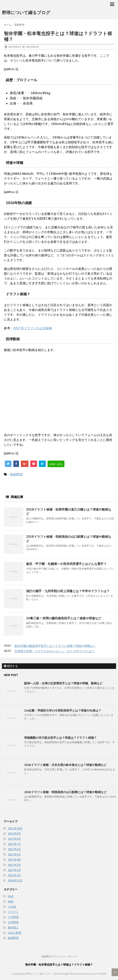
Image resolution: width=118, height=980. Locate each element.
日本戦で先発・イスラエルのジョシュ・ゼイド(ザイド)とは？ (55, 651)
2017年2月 (14, 870)
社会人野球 (15, 933)
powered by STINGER (94, 974)
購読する (11, 666)
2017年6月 (14, 849)
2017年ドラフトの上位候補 (32, 328)
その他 (12, 907)
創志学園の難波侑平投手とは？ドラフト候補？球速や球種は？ (55, 646)
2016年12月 (15, 880)
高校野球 (16, 474)
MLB (11, 896)
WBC (11, 901)
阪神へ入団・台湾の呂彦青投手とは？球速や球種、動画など (63, 683)
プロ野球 (13, 917)
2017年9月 (14, 834)
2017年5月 (14, 854)
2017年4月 (14, 860)
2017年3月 (14, 865)
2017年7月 (14, 844)
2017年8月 (14, 839)
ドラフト (13, 912)
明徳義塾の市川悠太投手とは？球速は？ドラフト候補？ (60, 738)
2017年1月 (14, 875)
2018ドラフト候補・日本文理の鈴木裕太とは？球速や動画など (65, 765)
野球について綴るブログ (26, 13)
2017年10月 (15, 828)
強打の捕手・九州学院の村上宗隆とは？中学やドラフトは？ (68, 591)
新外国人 (13, 928)
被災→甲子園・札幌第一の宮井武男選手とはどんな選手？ (66, 564)
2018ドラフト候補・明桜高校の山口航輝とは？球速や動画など (65, 792)
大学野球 (13, 922)
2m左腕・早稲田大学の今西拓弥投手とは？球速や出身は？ (63, 710)
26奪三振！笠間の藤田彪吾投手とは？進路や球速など (64, 618)
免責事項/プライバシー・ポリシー (59, 956)
